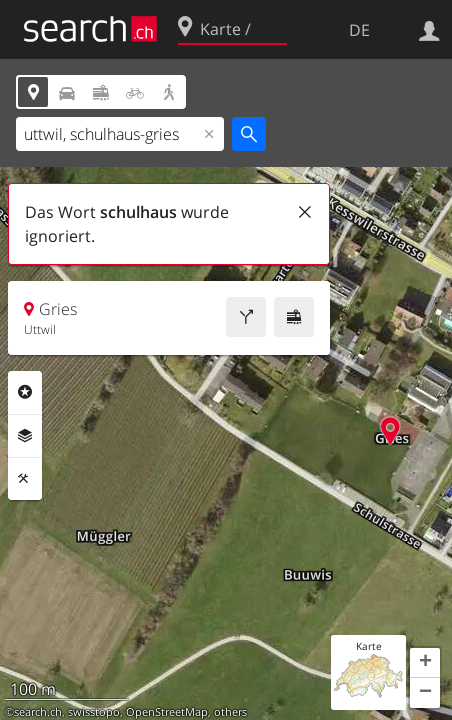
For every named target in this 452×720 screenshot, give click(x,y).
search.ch (38, 712)
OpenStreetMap (167, 712)
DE (359, 30)
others (230, 712)
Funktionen (25, 479)
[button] (425, 663)
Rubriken (25, 392)
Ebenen (25, 436)
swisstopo (94, 712)
